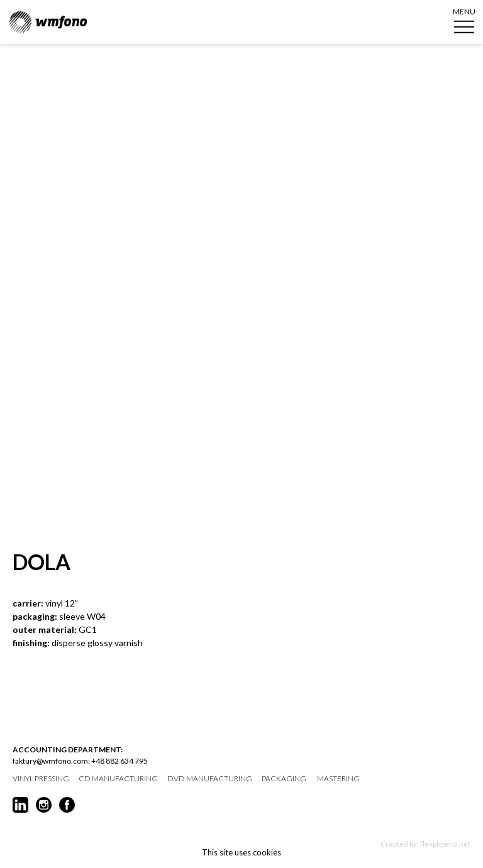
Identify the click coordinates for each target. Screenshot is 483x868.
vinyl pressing (41, 779)
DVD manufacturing (210, 779)
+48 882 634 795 (119, 761)
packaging (284, 779)
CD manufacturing (118, 779)
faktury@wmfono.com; (51, 761)
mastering (338, 779)
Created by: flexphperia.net (425, 844)
